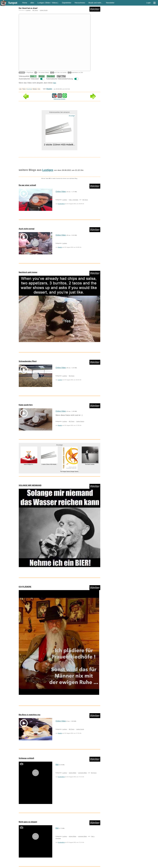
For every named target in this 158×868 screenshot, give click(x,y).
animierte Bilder (83, 706)
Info (39, 89)
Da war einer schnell (27, 185)
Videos (55, 3)
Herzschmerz (80, 3)
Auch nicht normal (27, 229)
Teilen (24, 89)
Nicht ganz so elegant (28, 755)
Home (25, 3)
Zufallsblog (25, 846)
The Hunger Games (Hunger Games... (70, 472)
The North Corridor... (90, 464)
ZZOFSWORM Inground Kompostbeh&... (49, 825)
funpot (13, 3)
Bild (57, 698)
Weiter (95, 9)
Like (20, 89)
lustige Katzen (80, 421)
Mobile (42, 76)
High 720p (61, 76)
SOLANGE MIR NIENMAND (30, 485)
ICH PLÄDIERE (25, 587)
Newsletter (110, 3)
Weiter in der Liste (93, 846)
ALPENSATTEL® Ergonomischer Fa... (70, 825)
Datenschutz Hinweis (59, 99)
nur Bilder (23, 860)
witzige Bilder (73, 706)
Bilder (48, 3)
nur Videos (31, 860)
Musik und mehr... (96, 3)
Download (29, 89)
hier (55, 83)
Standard (51, 76)
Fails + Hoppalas (74, 200)
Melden (35, 89)
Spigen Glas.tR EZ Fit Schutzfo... (29, 825)
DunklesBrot (61, 204)
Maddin (49, 89)
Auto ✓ (33, 76)
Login (149, 3)
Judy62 (60, 380)
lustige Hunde (44, 10)
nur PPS (40, 860)
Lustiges (41, 3)
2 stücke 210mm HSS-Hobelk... (59, 145)
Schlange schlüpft (26, 692)
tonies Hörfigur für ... (29, 464)
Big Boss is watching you (30, 648)
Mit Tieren (35, 10)
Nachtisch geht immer (28, 272)
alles (32, 3)
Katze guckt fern (26, 405)
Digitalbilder (67, 3)
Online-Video (61, 192)
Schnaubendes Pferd (28, 361)
